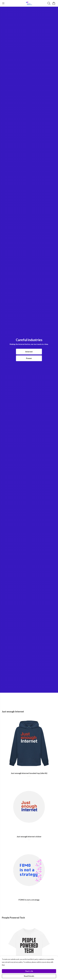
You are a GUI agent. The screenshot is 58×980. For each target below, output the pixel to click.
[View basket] (54, 3)
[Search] (49, 3)
